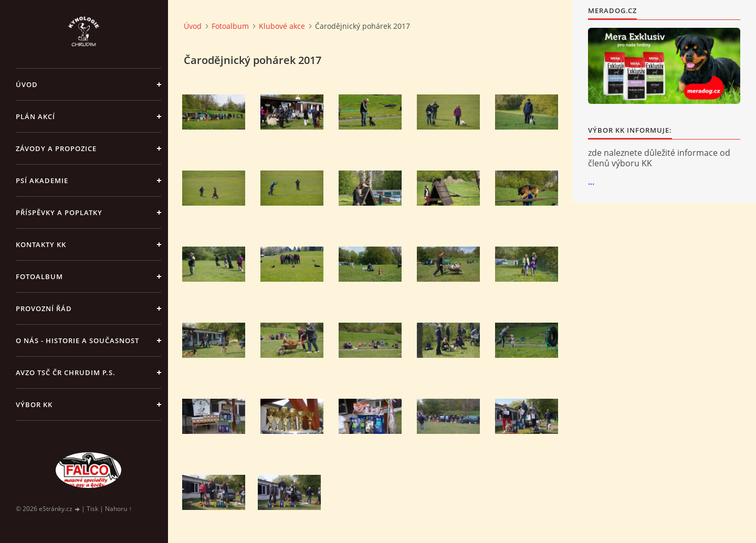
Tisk (92, 509)
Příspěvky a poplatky (59, 212)
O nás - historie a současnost (77, 340)
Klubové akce (282, 26)
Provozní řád (44, 308)
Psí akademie (42, 180)
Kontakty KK (41, 244)
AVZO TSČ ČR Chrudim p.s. (66, 372)
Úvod (27, 84)
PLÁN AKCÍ (35, 116)
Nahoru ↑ (118, 509)
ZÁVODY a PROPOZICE (56, 148)
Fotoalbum (39, 276)
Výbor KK (34, 404)
